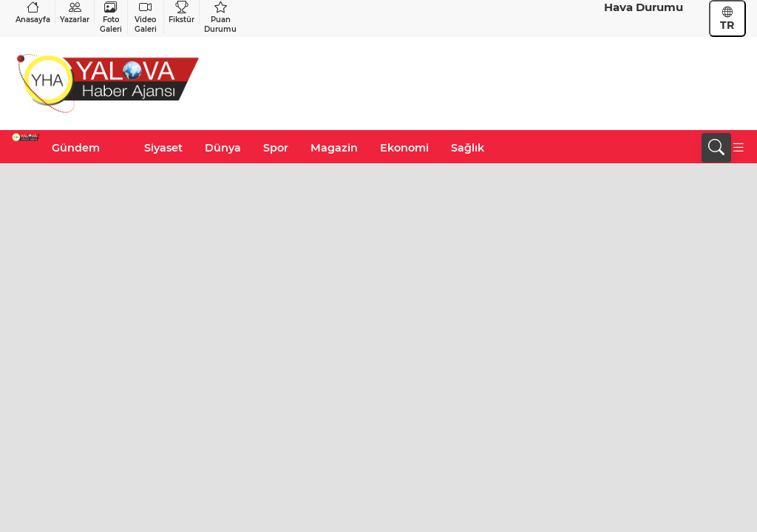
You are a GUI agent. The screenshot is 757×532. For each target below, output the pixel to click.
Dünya (223, 148)
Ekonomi (404, 148)
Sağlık (468, 148)
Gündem (76, 148)
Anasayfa (33, 12)
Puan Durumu (220, 17)
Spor (276, 148)
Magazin (334, 148)
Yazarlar (75, 12)
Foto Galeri (111, 17)
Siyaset (163, 148)
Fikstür (181, 12)
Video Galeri (146, 17)
